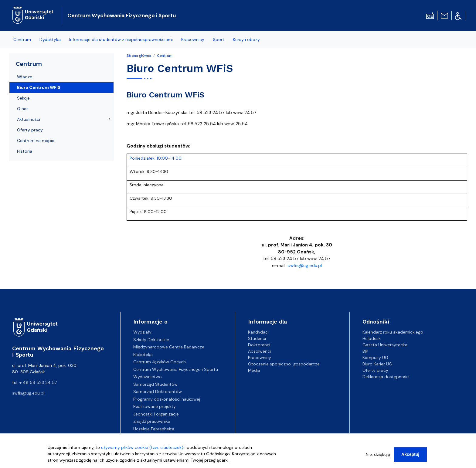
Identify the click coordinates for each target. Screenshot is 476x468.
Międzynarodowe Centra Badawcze (169, 347)
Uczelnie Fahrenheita (154, 429)
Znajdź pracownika (152, 421)
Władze (25, 77)
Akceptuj (410, 457)
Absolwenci (259, 351)
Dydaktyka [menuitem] (50, 39)
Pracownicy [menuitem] (193, 39)
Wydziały (142, 332)
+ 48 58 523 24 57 (38, 382)
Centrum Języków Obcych (160, 362)
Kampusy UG (375, 358)
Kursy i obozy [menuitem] (246, 39)
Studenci (257, 338)
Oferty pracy (30, 130)
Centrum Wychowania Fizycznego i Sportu (122, 15)
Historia (25, 151)
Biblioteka (143, 354)
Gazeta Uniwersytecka (385, 345)
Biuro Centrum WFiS (39, 87)
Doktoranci (259, 345)
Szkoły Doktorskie (151, 340)
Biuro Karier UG (377, 364)
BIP (365, 351)
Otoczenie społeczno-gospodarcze (284, 364)
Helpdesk (372, 338)
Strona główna (139, 56)
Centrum (165, 56)
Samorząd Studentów (155, 384)
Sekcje (23, 98)
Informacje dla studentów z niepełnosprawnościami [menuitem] (121, 39)
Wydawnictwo (148, 377)
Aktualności (29, 119)
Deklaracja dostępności (386, 377)
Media (254, 370)
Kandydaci (258, 332)
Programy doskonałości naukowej (167, 399)
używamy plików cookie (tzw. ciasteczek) (142, 450)
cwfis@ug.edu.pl (305, 266)
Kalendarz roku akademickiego (393, 332)
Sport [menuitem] (219, 39)
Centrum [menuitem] (22, 39)
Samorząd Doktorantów (158, 392)
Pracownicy (260, 358)
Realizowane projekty (155, 406)
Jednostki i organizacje (156, 414)
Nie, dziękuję (378, 457)
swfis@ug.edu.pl (28, 393)
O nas (23, 109)
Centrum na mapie (36, 141)
